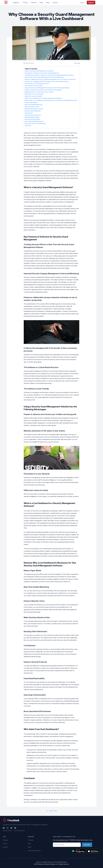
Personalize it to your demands (34, 94)
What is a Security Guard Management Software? (39, 71)
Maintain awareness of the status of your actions (39, 92)
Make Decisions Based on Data (34, 109)
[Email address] (67, 845)
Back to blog (52, 811)
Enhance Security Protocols (33, 115)
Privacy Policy (7, 831)
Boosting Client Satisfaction (33, 111)
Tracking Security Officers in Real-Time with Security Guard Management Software (49, 75)
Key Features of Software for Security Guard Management (42, 73)
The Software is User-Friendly (34, 86)
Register (91, 3)
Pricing (5, 844)
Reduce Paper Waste (31, 102)
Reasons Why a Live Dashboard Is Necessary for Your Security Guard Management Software (52, 100)
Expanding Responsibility (32, 117)
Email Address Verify (34, 851)
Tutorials (31, 840)
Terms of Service (19, 831)
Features (6, 840)
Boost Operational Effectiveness (34, 121)
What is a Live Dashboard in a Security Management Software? (43, 98)
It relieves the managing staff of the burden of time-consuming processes (47, 81)
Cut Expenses (29, 113)
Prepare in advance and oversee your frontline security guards (43, 90)
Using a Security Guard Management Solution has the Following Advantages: (47, 88)
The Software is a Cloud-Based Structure (37, 84)
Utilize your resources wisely (33, 96)
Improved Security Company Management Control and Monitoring (44, 77)
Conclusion (28, 126)
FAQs (30, 847)
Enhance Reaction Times (32, 107)
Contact (5, 847)
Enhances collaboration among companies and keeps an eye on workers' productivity (50, 79)
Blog (29, 844)
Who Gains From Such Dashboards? (35, 123)
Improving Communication (32, 119)
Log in (82, 3)
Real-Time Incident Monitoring (33, 105)
